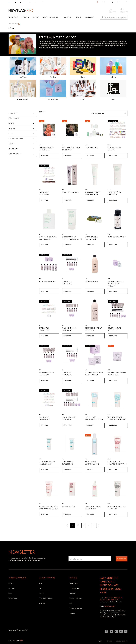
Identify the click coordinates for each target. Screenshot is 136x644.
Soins (10, 593)
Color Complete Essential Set (69, 418)
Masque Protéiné (69, 506)
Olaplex (41, 593)
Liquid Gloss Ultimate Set (67, 283)
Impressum (72, 613)
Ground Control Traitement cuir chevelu (72, 238)
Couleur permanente (70, 192)
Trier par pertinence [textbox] (98, 113)
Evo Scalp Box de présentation (92, 238)
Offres (78, 17)
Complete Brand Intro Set (114, 149)
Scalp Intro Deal (91, 148)
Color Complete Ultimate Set (114, 329)
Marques (25, 17)
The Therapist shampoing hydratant (94, 418)
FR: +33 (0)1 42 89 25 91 (105, 2)
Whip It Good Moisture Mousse (92, 463)
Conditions (109, 641)
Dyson (41, 583)
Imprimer (100, 641)
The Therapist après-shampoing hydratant (117, 418)
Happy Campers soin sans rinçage (93, 508)
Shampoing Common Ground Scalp (48, 238)
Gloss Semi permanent (117, 237)
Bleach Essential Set (47, 282)
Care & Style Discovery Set (45, 329)
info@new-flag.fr (110, 606)
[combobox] (109, 113)
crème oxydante (91, 282)
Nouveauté (13, 17)
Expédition (72, 593)
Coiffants (11, 583)
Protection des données (76, 598)
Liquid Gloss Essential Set (67, 374)
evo (19, 24)
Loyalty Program (74, 583)
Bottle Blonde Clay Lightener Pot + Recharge (115, 284)
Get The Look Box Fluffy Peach (46, 149)
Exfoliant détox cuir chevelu (114, 193)
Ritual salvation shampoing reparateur (117, 463)
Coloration (11, 588)
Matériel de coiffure (51, 17)
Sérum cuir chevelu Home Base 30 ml (93, 193)
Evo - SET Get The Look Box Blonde (71, 149)
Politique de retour (75, 588)
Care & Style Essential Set (44, 418)
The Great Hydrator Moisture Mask (47, 463)
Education (67, 17)
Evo (40, 588)
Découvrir (44, 156)
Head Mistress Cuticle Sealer (68, 463)
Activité (36, 17)
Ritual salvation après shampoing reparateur (48, 508)
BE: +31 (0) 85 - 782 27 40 (120, 2)
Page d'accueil (13, 24)
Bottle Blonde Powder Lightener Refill (117, 374)
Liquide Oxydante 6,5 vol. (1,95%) (93, 329)
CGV (71, 603)
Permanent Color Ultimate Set (46, 374)
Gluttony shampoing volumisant (117, 508)
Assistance (89, 17)
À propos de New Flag (76, 608)
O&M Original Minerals (46, 598)
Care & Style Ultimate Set (44, 193)
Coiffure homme (13, 598)
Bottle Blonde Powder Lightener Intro (94, 374)
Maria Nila (42, 603)
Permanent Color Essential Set (69, 329)
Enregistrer (122, 559)
